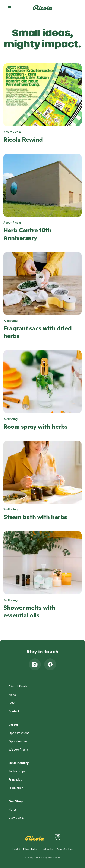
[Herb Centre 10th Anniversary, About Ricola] (42, 198)
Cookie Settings (65, 849)
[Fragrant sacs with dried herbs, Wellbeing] (42, 296)
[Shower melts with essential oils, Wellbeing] (42, 575)
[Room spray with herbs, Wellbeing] (42, 390)
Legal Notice (47, 849)
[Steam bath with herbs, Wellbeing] (42, 481)
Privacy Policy (30, 849)
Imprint (16, 849)
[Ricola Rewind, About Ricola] (42, 104)
